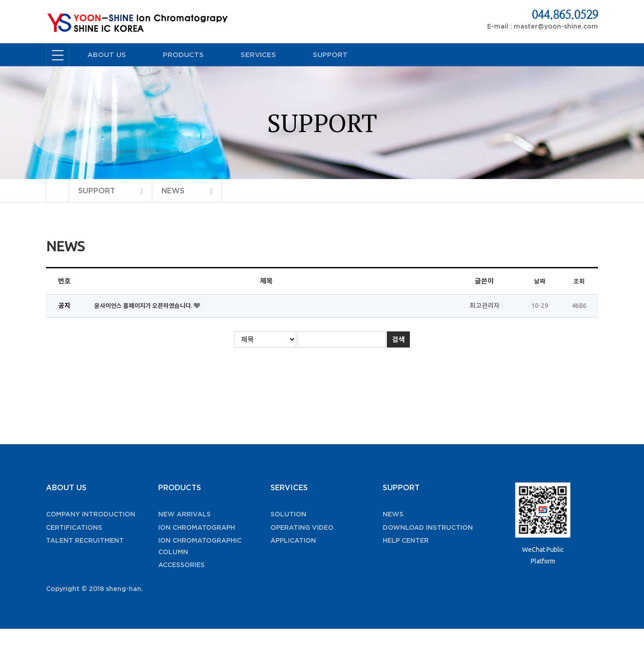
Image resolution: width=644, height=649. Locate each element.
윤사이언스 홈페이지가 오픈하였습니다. (144, 306)
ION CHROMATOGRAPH (197, 527)
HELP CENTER (406, 540)
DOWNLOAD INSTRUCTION (428, 527)
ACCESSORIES (181, 565)
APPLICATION (293, 540)
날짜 (540, 281)
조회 (579, 281)
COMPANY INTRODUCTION (91, 514)
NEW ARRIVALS (184, 514)
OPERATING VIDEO (302, 527)
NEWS (393, 514)
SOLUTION (288, 514)
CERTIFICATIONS (74, 527)
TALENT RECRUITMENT (85, 540)
